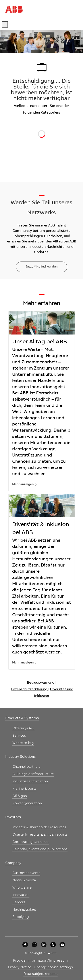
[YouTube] (62, 945)
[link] (25, 485)
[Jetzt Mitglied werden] (42, 267)
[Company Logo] (14, 9)
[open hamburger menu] (5, 24)
